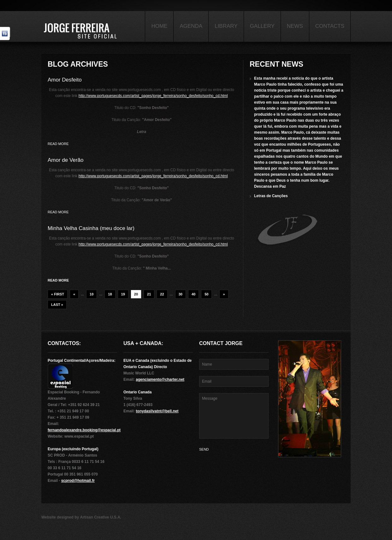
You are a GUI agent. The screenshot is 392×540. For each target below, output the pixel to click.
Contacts (330, 26)
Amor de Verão (65, 160)
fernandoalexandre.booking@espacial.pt (84, 430)
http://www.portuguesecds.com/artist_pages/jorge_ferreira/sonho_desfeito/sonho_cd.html (153, 96)
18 (110, 294)
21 (149, 294)
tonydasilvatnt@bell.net (157, 411)
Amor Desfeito (65, 80)
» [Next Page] (224, 294)
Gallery (262, 26)
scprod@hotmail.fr (78, 481)
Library (226, 26)
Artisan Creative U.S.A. (101, 517)
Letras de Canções (271, 196)
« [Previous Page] (74, 294)
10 (92, 294)
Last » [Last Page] (57, 305)
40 (193, 294)
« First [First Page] (58, 294)
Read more (58, 144)
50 (206, 294)
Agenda (191, 26)
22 (162, 294)
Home (159, 26)
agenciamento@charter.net (160, 379)
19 (123, 294)
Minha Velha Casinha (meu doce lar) (91, 228)
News (295, 26)
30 (181, 294)
